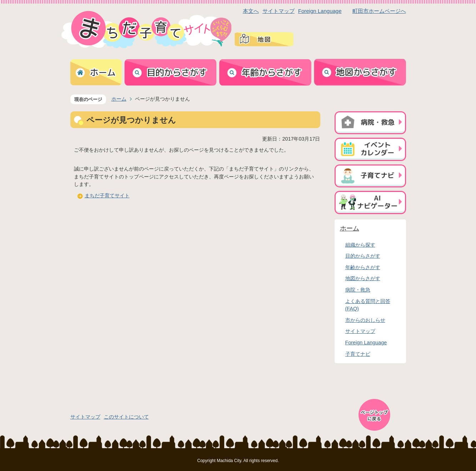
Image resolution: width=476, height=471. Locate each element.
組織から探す (360, 245)
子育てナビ (358, 354)
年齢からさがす (363, 267)
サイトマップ (279, 11)
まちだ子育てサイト (107, 196)
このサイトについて (126, 417)
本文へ (251, 11)
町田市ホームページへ (379, 11)
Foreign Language (320, 11)
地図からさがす (363, 278)
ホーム (119, 99)
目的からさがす (363, 256)
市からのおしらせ (365, 320)
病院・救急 (358, 290)
